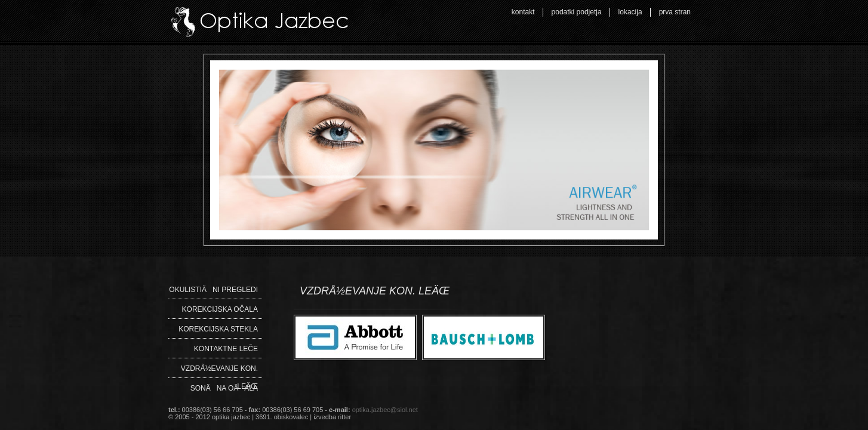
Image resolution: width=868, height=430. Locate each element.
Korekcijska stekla (218, 329)
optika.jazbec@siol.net (385, 410)
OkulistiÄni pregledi (213, 290)
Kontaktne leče (226, 349)
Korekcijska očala (220, 309)
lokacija (630, 12)
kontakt (523, 12)
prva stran (675, 12)
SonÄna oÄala (224, 388)
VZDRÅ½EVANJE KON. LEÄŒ (219, 371)
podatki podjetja (577, 12)
